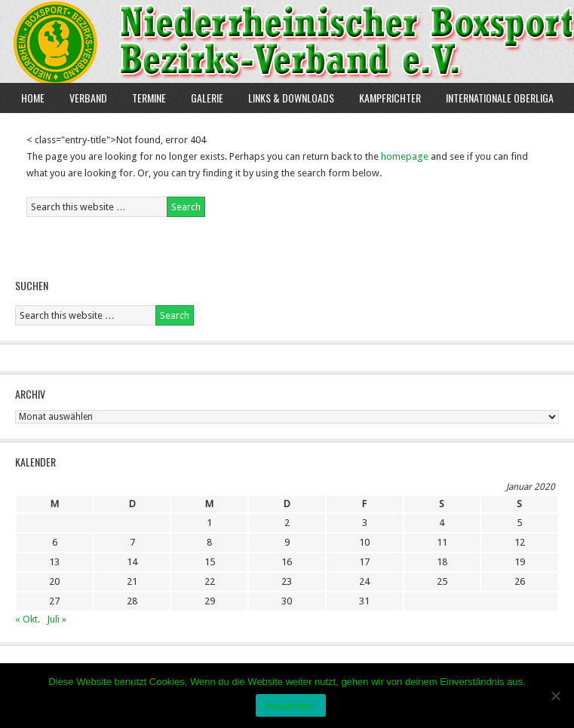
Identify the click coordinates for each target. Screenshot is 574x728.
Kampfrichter (384, 98)
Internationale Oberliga (500, 98)
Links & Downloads (291, 98)
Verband (83, 98)
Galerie (207, 98)
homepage (405, 156)
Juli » (57, 619)
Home (33, 98)
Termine (149, 98)
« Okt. (28, 619)
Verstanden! (290, 706)
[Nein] (555, 696)
